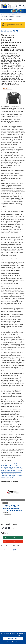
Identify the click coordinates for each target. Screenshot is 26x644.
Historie (13, 14)
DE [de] (2, 31)
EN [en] (5, 31)
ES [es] (8, 31)
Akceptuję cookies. (13, 638)
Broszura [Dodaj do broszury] (7, 550)
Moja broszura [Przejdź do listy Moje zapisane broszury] (18, 550)
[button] (17, 6)
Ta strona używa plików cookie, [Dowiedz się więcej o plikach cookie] (9, 633)
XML (14, 537)
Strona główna (5, 14)
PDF (14, 541)
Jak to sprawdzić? (20, 1)
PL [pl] (17, 31)
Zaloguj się (13, 6)
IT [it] (14, 31)
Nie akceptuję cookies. (13, 642)
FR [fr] (11, 31)
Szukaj (20, 6)
